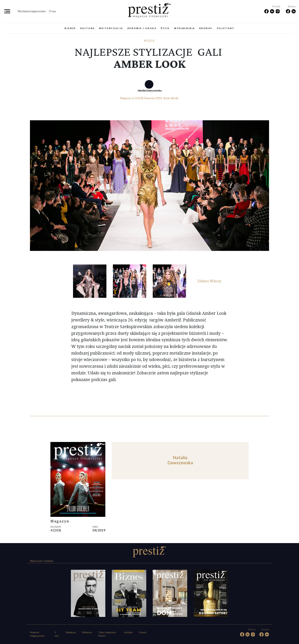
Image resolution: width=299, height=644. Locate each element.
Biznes (70, 28)
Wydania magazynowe (32, 11)
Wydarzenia (185, 28)
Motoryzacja (111, 28)
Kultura (88, 28)
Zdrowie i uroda (142, 28)
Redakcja (71, 632)
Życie (165, 28)
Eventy (143, 632)
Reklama (87, 632)
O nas (52, 11)
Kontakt (128, 632)
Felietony (226, 28)
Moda (150, 41)
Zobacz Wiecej (209, 281)
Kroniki (206, 28)
